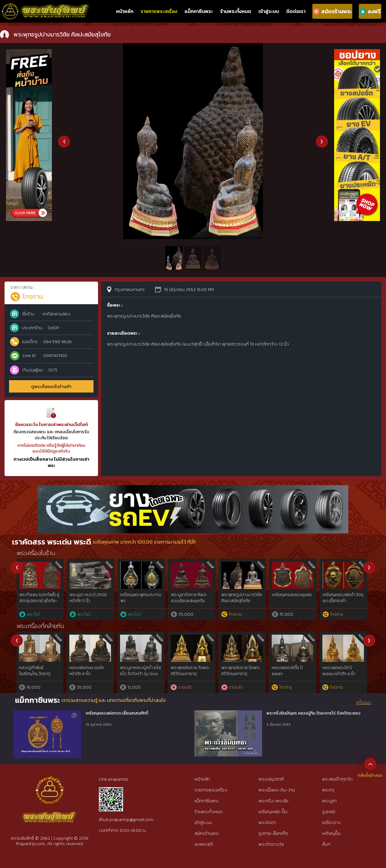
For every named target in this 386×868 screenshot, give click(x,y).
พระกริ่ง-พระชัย (273, 801)
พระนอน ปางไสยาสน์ (88, 668)
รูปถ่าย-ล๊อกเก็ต (273, 833)
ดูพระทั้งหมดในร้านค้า (51, 386)
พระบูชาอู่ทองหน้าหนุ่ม (139, 668)
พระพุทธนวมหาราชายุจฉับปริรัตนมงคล (343, 598)
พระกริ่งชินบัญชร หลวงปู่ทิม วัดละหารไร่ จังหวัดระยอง (313, 713)
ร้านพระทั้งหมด (236, 11)
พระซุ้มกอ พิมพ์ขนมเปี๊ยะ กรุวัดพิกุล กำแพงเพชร (243, 598)
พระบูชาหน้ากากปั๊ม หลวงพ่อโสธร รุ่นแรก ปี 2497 (241, 674)
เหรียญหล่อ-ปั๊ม (273, 811)
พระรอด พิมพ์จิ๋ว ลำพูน (39, 595)
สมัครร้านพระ (207, 833)
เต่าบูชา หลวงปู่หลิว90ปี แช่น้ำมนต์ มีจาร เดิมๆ (341, 674)
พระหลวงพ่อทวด (135, 595)
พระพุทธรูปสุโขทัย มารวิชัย (39, 671)
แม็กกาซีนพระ (199, 11)
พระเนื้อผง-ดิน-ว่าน (277, 790)
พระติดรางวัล (271, 844)
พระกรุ (328, 790)
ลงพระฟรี (204, 844)
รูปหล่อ (329, 811)
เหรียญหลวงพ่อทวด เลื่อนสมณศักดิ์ (117, 713)
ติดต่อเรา (296, 11)
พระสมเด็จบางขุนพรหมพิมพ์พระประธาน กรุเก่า (293, 598)
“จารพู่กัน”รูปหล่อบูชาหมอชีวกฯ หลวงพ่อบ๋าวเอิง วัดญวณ (191, 674)
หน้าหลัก (125, 11)
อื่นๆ (326, 844)
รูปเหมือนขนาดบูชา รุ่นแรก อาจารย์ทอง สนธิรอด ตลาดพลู (292, 674)
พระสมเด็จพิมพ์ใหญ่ (87, 595)
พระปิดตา (267, 822)
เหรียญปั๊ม (331, 833)
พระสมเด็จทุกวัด (337, 779)
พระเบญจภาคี (271, 779)
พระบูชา (329, 801)
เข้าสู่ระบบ (269, 11)
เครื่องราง (331, 822)
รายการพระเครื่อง (159, 11)
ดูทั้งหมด (363, 703)
